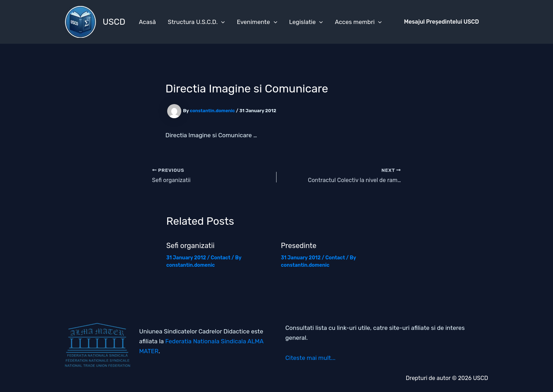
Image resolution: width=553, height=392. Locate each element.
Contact (221, 258)
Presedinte (299, 246)
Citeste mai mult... (310, 358)
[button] (441, 22)
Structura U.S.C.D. (196, 22)
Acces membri (358, 22)
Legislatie (306, 22)
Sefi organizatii (191, 246)
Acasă (147, 22)
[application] (221, 22)
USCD (114, 22)
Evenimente (257, 22)
